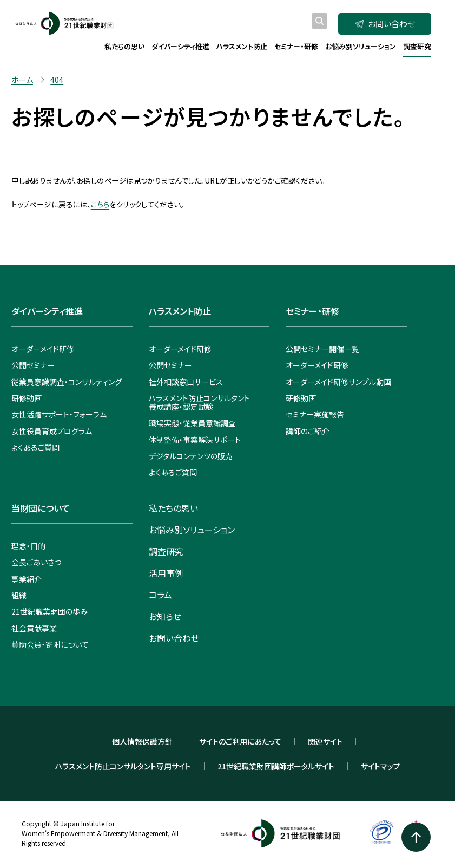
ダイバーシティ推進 (47, 311)
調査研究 (166, 551)
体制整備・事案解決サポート (195, 440)
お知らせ (165, 616)
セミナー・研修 (312, 311)
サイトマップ (381, 766)
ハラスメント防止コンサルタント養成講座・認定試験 (199, 402)
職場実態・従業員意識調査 (192, 423)
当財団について (41, 508)
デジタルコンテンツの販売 (191, 456)
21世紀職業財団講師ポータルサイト (276, 766)
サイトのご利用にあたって (240, 741)
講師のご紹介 (308, 431)
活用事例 (166, 573)
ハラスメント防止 (180, 311)
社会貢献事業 (34, 628)
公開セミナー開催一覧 (322, 349)
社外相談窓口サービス (186, 382)
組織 (19, 595)
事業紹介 (27, 579)
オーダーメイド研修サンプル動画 (338, 382)
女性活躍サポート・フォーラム (59, 414)
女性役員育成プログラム (52, 431)
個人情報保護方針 (142, 741)
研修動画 (27, 398)
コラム (160, 595)
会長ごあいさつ (36, 562)
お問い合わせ (385, 24)
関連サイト (325, 741)
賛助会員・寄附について (50, 644)
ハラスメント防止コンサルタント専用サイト (123, 766)
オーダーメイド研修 (43, 349)
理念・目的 (28, 546)
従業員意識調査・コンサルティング (67, 382)
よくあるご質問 (35, 447)
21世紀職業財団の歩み (50, 611)
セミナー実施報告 (315, 414)
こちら (100, 204)
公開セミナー (33, 365)
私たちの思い (173, 508)
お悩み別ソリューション (192, 530)
